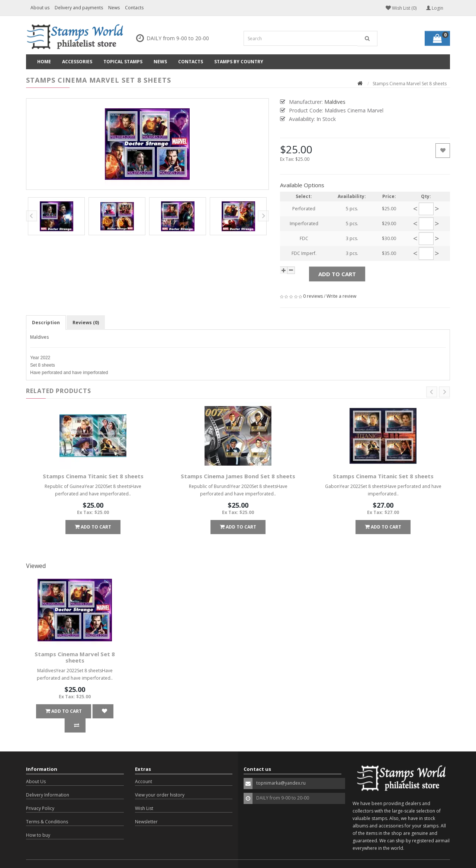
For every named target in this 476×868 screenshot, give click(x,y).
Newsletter (146, 808)
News (114, 8)
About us (40, 8)
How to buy (38, 821)
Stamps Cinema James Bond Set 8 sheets (238, 476)
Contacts (134, 8)
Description (46, 323)
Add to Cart (337, 274)
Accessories (77, 62)
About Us (36, 767)
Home (44, 62)
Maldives (39, 337)
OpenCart (68, 857)
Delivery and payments (79, 8)
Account (144, 767)
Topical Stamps (123, 62)
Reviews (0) (86, 323)
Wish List (144, 794)
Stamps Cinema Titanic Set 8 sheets (93, 476)
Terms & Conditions (47, 808)
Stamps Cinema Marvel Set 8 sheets (75, 657)
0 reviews (313, 296)
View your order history (160, 781)
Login (435, 8)
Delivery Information (48, 781)
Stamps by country (239, 62)
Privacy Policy (40, 794)
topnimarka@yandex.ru (281, 769)
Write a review (341, 296)
